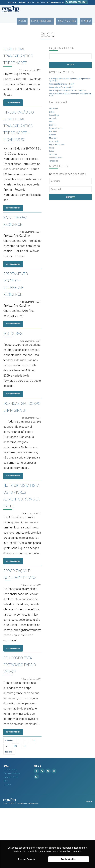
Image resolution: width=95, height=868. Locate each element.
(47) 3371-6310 (22, 2)
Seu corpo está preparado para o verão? (19, 716)
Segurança (54, 163)
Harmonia (54, 139)
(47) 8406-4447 (54, 2)
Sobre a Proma (10, 829)
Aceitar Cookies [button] (69, 859)
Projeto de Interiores (58, 153)
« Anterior (10, 800)
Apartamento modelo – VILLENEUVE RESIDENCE (23, 299)
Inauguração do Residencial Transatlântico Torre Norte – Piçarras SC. (27, 133)
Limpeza (53, 142)
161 (7, 806)
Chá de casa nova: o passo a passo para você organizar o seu (70, 99)
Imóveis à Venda (72, 10)
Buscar (70, 65)
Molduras (18, 349)
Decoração (54, 124)
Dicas (52, 128)
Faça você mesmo (58, 135)
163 (25, 806)
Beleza (52, 117)
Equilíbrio (53, 131)
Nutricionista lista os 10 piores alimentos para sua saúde (24, 526)
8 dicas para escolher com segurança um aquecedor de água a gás (68, 81)
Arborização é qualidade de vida (22, 615)
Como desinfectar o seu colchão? (64, 85)
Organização (55, 149)
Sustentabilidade (57, 167)
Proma (36, 10)
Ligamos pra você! (76, 2)
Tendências (54, 170)
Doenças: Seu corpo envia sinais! (21, 426)
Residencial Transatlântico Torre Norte (27, 55)
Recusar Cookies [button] (26, 859)
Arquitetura (54, 114)
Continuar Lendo (15, 103)
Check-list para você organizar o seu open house (68, 94)
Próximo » (10, 812)
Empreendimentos (52, 10)
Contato (88, 10)
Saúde (52, 160)
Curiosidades (55, 121)
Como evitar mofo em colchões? (64, 89)
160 (35, 800)
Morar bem (54, 146)
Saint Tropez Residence (22, 235)
